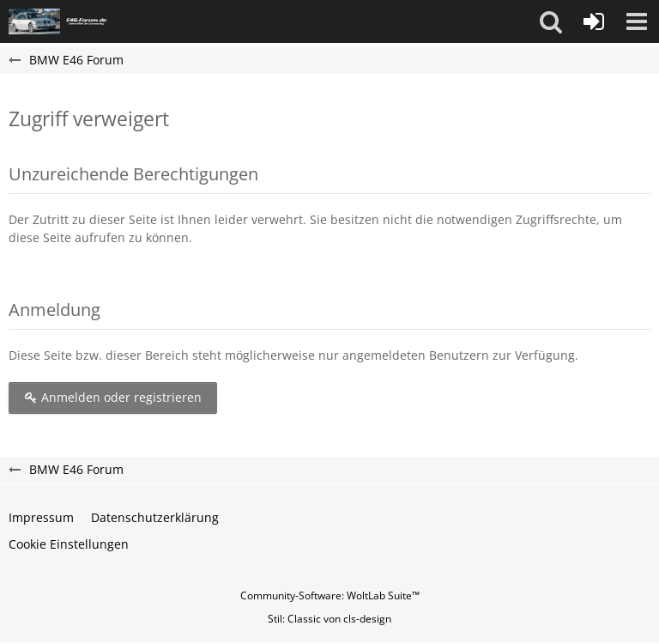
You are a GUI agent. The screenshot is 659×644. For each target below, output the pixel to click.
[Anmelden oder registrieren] (594, 21)
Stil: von (329, 619)
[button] (551, 21)
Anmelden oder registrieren (113, 397)
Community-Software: (330, 595)
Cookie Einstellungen (69, 544)
